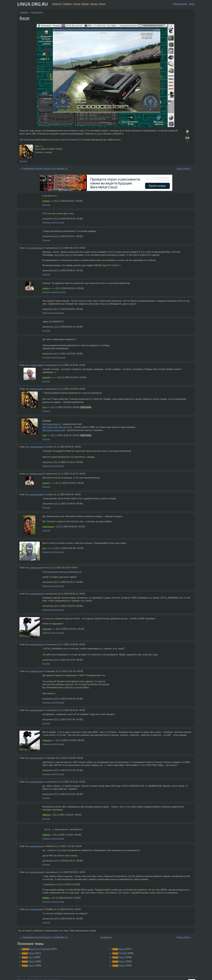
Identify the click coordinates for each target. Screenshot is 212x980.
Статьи (77, 4)
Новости (57, 4)
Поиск (102, 4)
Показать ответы (50, 292)
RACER (123, 953)
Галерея (67, 4)
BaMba (46, 898)
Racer (25, 18)
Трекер (94, 4)
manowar (47, 629)
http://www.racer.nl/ (63, 255)
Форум (85, 4)
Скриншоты (37, 12)
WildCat (46, 815)
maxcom (49, 152)
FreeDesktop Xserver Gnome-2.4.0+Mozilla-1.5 (45, 169)
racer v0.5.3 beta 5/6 (40, 949)
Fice (37, 146)
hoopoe (46, 201)
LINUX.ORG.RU (33, 4)
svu (44, 548)
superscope (48, 527)
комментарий (36, 248)
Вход (192, 4)
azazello (46, 377)
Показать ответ (49, 222)
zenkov (46, 288)
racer (31, 957)
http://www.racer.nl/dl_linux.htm (57, 427)
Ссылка (23, 161)
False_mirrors (183, 169)
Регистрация (180, 4)
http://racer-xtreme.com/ (54, 430)
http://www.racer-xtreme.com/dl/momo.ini (62, 572)
